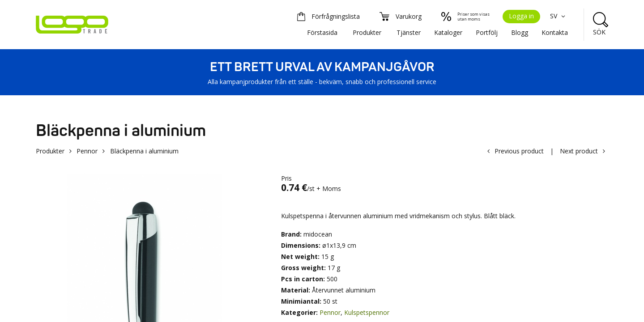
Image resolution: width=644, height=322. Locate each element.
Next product (579, 151)
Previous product (519, 151)
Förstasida (322, 32)
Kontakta (555, 32)
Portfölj (487, 32)
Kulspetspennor (367, 312)
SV (559, 16)
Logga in (521, 16)
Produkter (367, 32)
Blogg (520, 32)
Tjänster (409, 32)
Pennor (87, 151)
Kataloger (448, 32)
